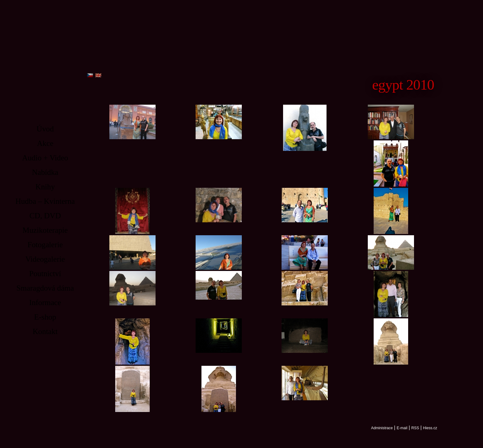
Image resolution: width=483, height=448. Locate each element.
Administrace (382, 428)
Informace (45, 303)
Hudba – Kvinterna (45, 201)
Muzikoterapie (45, 230)
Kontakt (45, 331)
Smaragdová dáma (45, 288)
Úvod (45, 129)
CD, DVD (45, 216)
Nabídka (45, 172)
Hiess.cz (430, 428)
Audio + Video (45, 158)
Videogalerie (45, 259)
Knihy (45, 187)
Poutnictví (45, 274)
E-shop (45, 317)
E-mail (402, 428)
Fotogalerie (45, 245)
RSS (415, 428)
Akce (45, 143)
